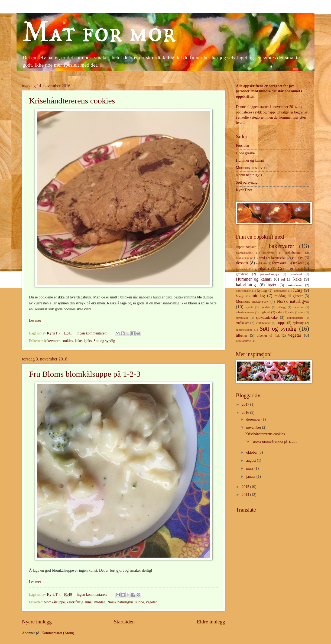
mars (250, 468)
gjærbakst (262, 269)
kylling (262, 291)
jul (283, 279)
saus (302, 312)
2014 (246, 495)
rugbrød (265, 312)
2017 (246, 404)
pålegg (282, 307)
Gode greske (245, 153)
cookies (67, 341)
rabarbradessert (245, 312)
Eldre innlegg (211, 622)
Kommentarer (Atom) (58, 633)
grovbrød (242, 274)
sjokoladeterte (295, 318)
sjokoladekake (267, 318)
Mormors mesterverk (252, 168)
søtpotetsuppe (244, 330)
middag (100, 602)
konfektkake (243, 291)
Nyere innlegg (37, 622)
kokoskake (295, 285)
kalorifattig (75, 602)
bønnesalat (278, 258)
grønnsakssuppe (269, 274)
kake (78, 341)
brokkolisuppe (244, 258)
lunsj (89, 602)
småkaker (242, 323)
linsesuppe (280, 291)
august (252, 461)
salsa (291, 312)
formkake (279, 263)
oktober (252, 452)
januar (251, 477)
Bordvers (269, 253)
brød (262, 258)
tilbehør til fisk (268, 336)
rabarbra (298, 307)
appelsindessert (246, 247)
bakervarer (52, 341)
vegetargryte (243, 341)
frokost (298, 263)
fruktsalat (242, 269)
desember (254, 419)
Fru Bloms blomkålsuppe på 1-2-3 (85, 374)
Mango (240, 296)
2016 (246, 413)
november (254, 427)
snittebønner (263, 323)
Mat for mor (99, 33)
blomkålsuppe (54, 602)
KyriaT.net (244, 190)
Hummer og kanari (250, 160)
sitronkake (242, 318)
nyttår (249, 307)
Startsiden (124, 622)
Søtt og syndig (104, 341)
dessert (242, 263)
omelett (265, 307)
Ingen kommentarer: (92, 333)
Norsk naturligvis (120, 602)
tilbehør (242, 335)
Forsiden (242, 146)
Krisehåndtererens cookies (72, 101)
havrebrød (296, 274)
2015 (246, 487)
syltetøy (298, 323)
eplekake (262, 263)
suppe (139, 602)
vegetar (152, 602)
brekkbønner (293, 253)
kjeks (88, 341)
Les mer (35, 321)
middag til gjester (288, 296)
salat (279, 312)
